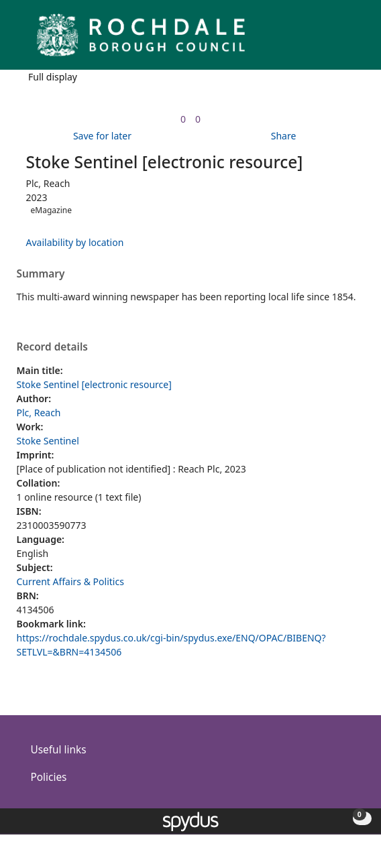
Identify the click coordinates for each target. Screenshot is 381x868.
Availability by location (75, 242)
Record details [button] (52, 347)
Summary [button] (41, 274)
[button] (334, 40)
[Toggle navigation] (350, 40)
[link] (183, 119)
